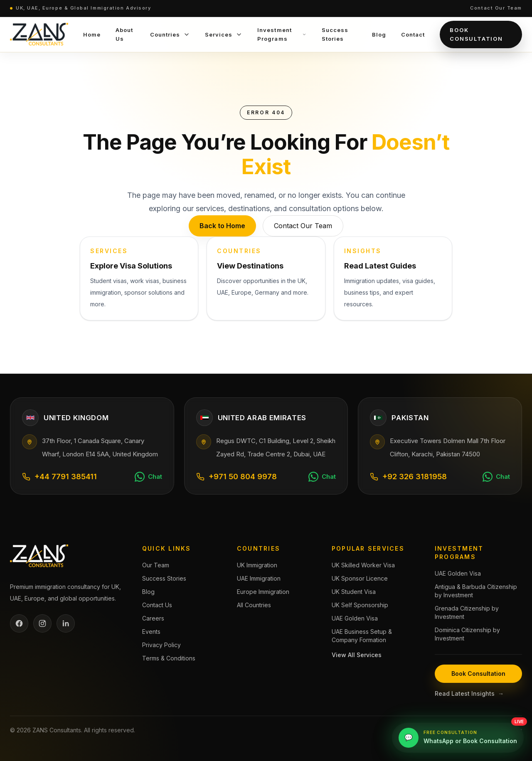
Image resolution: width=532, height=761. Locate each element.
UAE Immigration (259, 578)
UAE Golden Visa (355, 618)
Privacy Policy (161, 645)
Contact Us (157, 605)
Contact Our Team (496, 8)
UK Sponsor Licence (360, 578)
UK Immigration (257, 565)
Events (151, 632)
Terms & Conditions (169, 658)
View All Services (357, 655)
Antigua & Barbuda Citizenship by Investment (476, 591)
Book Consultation (476, 34)
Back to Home (222, 226)
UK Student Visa (354, 592)
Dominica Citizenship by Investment (467, 634)
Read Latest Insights (469, 694)
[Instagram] (42, 623)
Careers (153, 618)
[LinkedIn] (66, 623)
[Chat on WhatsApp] (148, 477)
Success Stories (164, 578)
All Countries (254, 605)
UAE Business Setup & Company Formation (362, 636)
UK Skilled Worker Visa (363, 565)
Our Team (156, 565)
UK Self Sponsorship (360, 605)
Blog (148, 592)
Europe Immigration (263, 592)
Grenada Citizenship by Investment (467, 612)
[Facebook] (19, 623)
